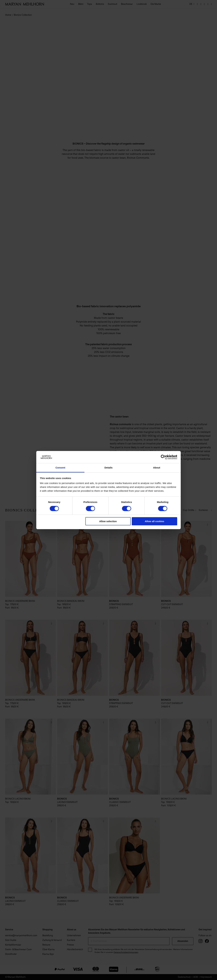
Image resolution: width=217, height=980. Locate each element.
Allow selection (108, 521)
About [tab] (157, 468)
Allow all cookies (154, 521)
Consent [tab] (60, 468)
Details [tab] (108, 468)
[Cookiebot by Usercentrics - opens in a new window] (163, 457)
